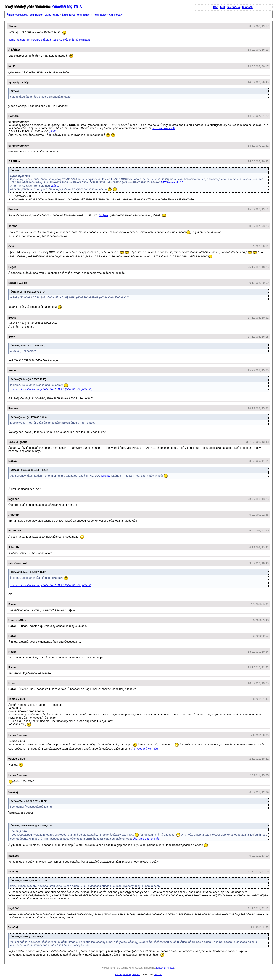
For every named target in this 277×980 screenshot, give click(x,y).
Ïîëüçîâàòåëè (233, 7)
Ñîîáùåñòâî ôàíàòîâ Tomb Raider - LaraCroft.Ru (33, 15)
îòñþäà (104, 215)
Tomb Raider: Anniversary (108, 15)
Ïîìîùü (216, 7)
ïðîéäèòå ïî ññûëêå (165, 968)
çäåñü (53, 131)
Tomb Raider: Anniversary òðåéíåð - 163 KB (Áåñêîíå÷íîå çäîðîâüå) (50, 40)
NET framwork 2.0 (163, 128)
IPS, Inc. (158, 974)
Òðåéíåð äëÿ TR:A (67, 7)
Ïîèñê (223, 7)
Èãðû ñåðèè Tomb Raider (76, 15)
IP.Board (136, 974)
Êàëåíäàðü (247, 7)
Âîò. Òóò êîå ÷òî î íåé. (145, 749)
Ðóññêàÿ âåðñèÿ (123, 974)
